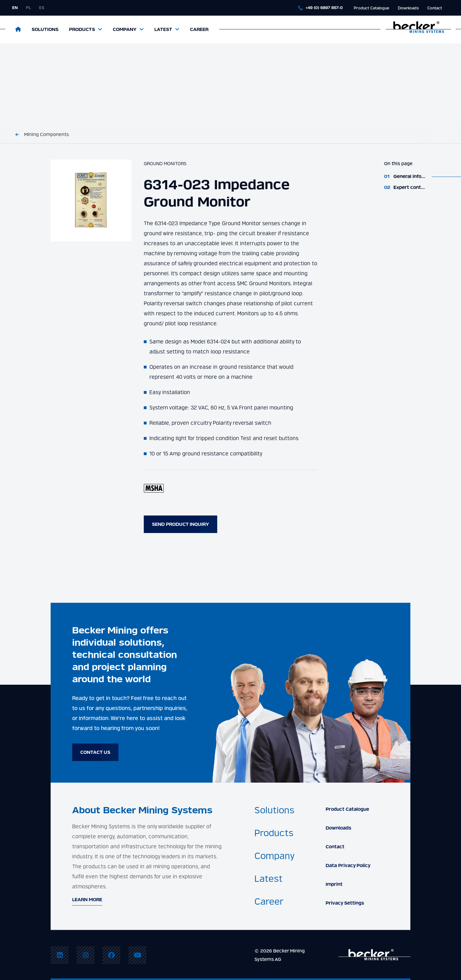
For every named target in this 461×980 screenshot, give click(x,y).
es (42, 8)
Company (125, 29)
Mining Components (46, 135)
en (15, 8)
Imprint (334, 884)
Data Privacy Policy (348, 866)
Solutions (45, 29)
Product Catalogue (372, 8)
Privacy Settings (345, 903)
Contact (435, 8)
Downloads (408, 8)
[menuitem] (60, 955)
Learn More (87, 900)
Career (199, 29)
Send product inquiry (180, 524)
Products (82, 29)
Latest (163, 29)
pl (28, 8)
